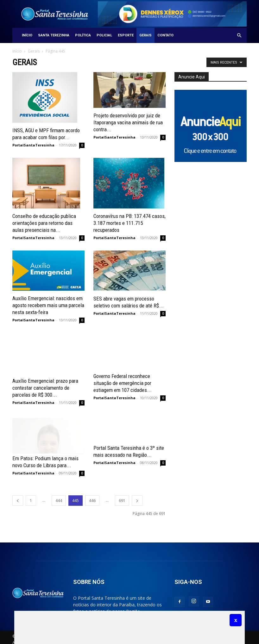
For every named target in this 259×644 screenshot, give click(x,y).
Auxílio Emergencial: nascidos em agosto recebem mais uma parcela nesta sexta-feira (48, 305)
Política (83, 35)
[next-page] (137, 496)
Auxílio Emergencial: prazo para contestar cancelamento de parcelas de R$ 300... (45, 383)
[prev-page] (18, 496)
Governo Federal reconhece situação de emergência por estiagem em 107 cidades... (123, 383)
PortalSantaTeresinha (33, 145)
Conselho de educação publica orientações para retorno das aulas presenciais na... (44, 223)
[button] (239, 36)
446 (92, 496)
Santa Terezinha (54, 35)
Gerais (145, 35)
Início (27, 35)
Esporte (126, 35)
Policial (104, 35)
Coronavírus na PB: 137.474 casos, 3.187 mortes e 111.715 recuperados (129, 223)
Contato (165, 35)
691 (122, 496)
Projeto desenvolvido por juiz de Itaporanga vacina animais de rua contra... (128, 122)
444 (59, 496)
